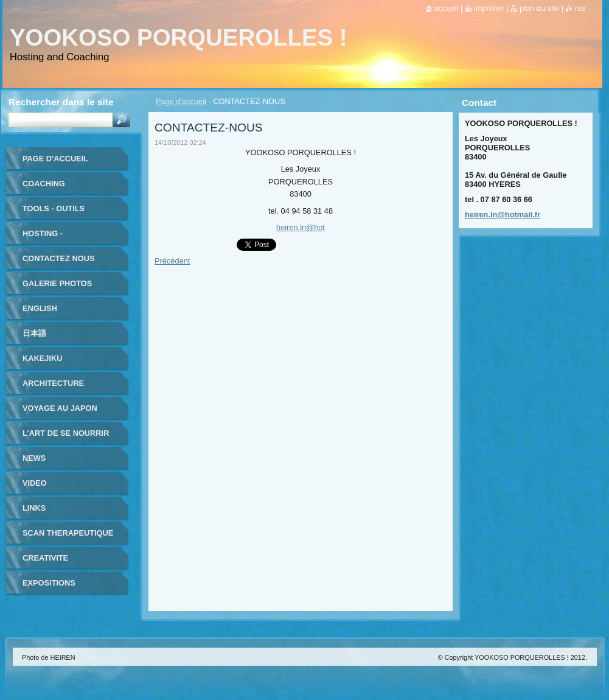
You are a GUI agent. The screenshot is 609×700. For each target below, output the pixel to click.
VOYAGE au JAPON (60, 408)
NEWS (34, 458)
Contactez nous (58, 258)
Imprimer (489, 8)
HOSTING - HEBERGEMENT (53, 238)
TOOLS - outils (54, 208)
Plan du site (539, 8)
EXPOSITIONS (49, 583)
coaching (44, 184)
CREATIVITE (45, 558)
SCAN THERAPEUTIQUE (68, 533)
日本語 (34, 333)
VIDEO (35, 483)
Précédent (172, 261)
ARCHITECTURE (53, 383)
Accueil (447, 8)
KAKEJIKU (42, 358)
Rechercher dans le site (61, 102)
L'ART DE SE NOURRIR (66, 433)
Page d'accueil (181, 101)
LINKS (34, 508)
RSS (580, 8)
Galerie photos (57, 283)
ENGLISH (40, 308)
